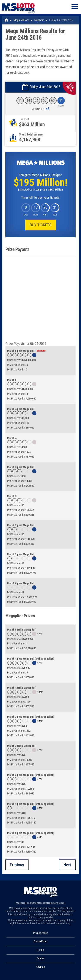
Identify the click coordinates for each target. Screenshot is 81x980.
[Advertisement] (40, 299)
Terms (40, 950)
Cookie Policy (40, 941)
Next (67, 865)
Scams (40, 958)
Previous (17, 865)
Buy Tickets (41, 225)
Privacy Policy (40, 933)
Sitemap (40, 967)
